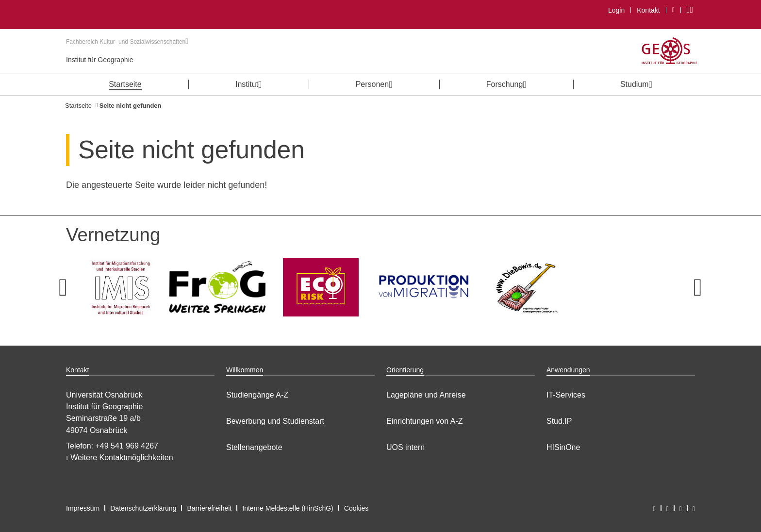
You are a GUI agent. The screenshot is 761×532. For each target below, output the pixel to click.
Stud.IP (559, 421)
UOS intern (405, 447)
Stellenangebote (254, 447)
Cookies (356, 508)
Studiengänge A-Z (257, 395)
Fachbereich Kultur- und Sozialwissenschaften (127, 42)
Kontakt (648, 10)
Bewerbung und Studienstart (275, 421)
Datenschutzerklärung (143, 508)
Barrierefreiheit (209, 508)
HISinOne (563, 447)
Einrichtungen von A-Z (424, 421)
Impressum (83, 508)
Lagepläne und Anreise (426, 395)
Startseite (78, 106)
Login (616, 10)
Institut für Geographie (100, 60)
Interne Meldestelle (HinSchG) (288, 508)
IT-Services (566, 395)
